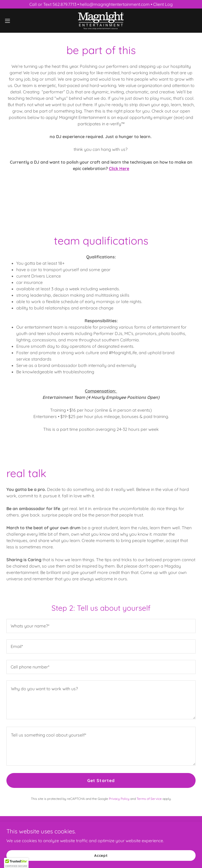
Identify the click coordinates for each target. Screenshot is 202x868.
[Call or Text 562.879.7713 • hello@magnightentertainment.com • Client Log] (101, 4)
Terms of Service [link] (149, 799)
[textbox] (101, 626)
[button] (17, 21)
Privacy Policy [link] (119, 799)
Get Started (101, 780)
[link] (101, 21)
